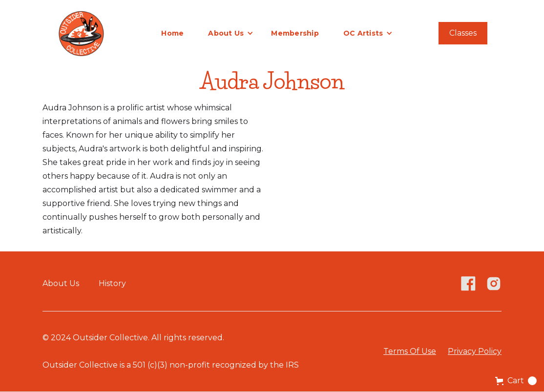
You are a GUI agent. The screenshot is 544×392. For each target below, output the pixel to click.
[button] (231, 33)
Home (172, 33)
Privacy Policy (475, 351)
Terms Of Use (410, 351)
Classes (463, 33)
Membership (295, 33)
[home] (81, 33)
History (112, 283)
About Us (61, 283)
